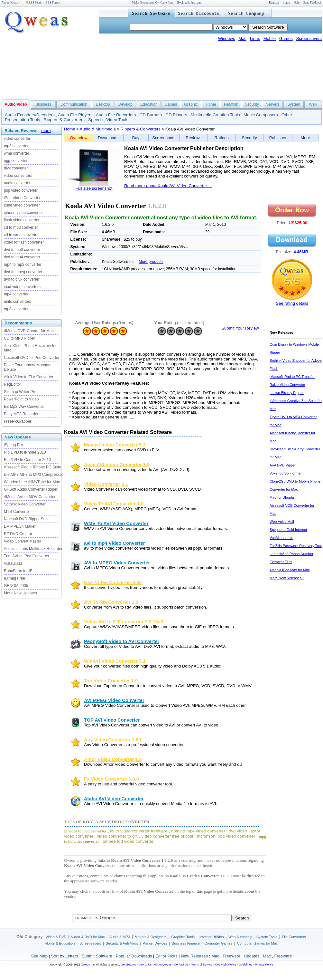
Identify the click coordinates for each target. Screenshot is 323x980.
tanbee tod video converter (128, 841)
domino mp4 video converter (198, 831)
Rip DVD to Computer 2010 (27, 460)
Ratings (222, 138)
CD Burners (151, 115)
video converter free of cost (167, 836)
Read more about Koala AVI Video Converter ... (168, 186)
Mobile (270, 38)
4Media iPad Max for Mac (290, 570)
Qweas (85, 965)
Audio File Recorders (116, 115)
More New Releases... (287, 578)
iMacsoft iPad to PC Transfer (292, 377)
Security (252, 104)
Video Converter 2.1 (106, 484)
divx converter (16, 168)
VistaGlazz (13, 563)
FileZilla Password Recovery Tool (296, 546)
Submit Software (97, 956)
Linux (255, 38)
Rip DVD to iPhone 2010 (25, 452)
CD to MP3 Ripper (19, 338)
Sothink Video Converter (25, 504)
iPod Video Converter (22, 198)
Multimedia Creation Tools (215, 115)
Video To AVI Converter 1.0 (114, 504)
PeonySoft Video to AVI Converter (122, 641)
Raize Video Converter (287, 385)
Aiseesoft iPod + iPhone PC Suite (32, 467)
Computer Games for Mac (258, 943)
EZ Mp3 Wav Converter (24, 407)
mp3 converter (16, 146)
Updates (252, 956)
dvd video (238, 831)
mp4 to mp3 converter (23, 264)
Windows (227, 38)
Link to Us (145, 965)
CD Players (176, 115)
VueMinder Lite (281, 538)
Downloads (108, 138)
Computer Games (218, 943)
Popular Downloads (134, 956)
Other (287, 115)
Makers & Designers (151, 937)
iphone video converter (23, 213)
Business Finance (186, 943)
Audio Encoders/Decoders (30, 115)
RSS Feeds (33, 3)
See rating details (292, 303)
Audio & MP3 (120, 937)
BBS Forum (53, 3)
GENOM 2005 (16, 586)
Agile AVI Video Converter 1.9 (117, 465)
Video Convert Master (23, 541)
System (294, 104)
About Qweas (11, 3)
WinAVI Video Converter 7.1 (115, 661)
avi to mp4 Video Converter (115, 543)
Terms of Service (202, 965)
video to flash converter (24, 242)
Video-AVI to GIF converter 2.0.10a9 (124, 622)
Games (286, 38)
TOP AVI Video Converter (112, 720)
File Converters (294, 937)
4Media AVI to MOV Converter (30, 497)
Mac (242, 38)
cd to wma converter (21, 235)
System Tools (267, 937)
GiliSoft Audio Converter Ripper (31, 489)
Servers (273, 104)
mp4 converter (16, 294)
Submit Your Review (240, 328)
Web (313, 104)
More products (151, 262)
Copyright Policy (226, 965)
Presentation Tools (22, 120)
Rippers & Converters (64, 120)
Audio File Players (75, 115)
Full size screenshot (94, 188)
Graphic (191, 104)
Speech (95, 120)
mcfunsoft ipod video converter (226, 836)
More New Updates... (22, 593)
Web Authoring (240, 937)
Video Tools (117, 120)
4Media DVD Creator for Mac (29, 331)
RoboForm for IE (18, 571)
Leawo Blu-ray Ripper (287, 393)
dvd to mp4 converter (22, 257)
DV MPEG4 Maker (20, 526)
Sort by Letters (65, 956)
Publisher (278, 138)
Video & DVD (56, 937)
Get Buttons (129, 965)
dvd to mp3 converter (22, 250)
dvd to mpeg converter (23, 272)
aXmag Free (14, 578)
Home (211, 104)
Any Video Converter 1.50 (112, 740)
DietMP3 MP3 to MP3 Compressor (33, 475)
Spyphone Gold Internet (288, 530)
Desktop (103, 104)
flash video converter (22, 220)
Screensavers (309, 38)
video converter (17, 139)
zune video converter (22, 205)
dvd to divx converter (22, 279)
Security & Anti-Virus (122, 943)
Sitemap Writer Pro (20, 392)
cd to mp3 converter (21, 227)
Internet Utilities (212, 937)
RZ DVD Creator (18, 534)
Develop (125, 104)
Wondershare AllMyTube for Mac (32, 482)
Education (149, 104)
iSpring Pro (13, 445)
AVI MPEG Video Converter (114, 700)
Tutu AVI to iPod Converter (27, 556)
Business (43, 104)
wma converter (17, 153)
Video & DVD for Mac (88, 937)
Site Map (39, 956)
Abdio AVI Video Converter (114, 799)
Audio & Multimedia (98, 129)
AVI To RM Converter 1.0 (111, 602)
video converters (18, 176)
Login (286, 3)
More (305, 138)
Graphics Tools (183, 937)
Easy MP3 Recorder (21, 414)
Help (297, 3)
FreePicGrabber (18, 421)
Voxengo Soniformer (286, 473)
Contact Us (181, 965)
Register (274, 3)
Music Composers (261, 115)
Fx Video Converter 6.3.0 (111, 779)
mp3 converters (17, 309)
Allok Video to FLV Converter (29, 377)
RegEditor (12, 384)
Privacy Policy (264, 965)
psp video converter (21, 190)
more (46, 131)
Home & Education (60, 943)
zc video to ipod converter (85, 831)
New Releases (194, 956)
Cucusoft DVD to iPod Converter (32, 358)
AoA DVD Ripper (283, 465)
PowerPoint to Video (21, 399)
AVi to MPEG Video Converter (117, 563)
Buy (136, 138)
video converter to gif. (117, 836)
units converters (18, 302)
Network (231, 104)
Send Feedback (313, 3)
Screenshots (164, 138)
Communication (74, 104)
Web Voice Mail (282, 522)
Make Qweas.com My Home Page (153, 3)
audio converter (17, 183)
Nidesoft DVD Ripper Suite (27, 519)
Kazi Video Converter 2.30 (113, 582)
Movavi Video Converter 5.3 (115, 445)
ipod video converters (22, 287)
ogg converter (16, 161)
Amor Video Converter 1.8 (113, 759)
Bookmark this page (189, 3)
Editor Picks (166, 956)
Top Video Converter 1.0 (111, 681)
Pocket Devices (155, 943)
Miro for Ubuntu (282, 497)
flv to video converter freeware (139, 831)
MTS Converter (17, 512)
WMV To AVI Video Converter (116, 524)
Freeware (231, 956)
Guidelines (246, 965)
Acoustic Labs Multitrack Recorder (33, 549)
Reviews (194, 138)
